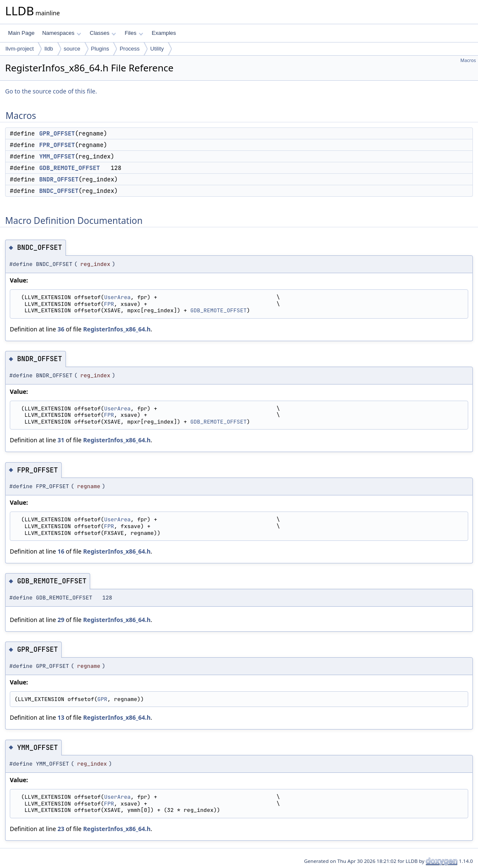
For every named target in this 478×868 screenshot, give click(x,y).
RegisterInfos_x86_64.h (117, 329)
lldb (48, 49)
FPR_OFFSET (57, 145)
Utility (157, 49)
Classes (103, 33)
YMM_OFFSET (57, 156)
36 (61, 329)
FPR (109, 304)
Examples (164, 33)
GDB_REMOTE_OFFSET (70, 168)
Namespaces (61, 33)
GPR (102, 699)
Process (129, 49)
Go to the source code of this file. (51, 91)
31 (61, 440)
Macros (468, 60)
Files (134, 33)
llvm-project (20, 49)
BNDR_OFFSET (59, 179)
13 (61, 717)
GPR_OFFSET (57, 133)
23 (61, 829)
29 (61, 620)
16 (61, 551)
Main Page (21, 33)
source (72, 49)
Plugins (100, 49)
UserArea (117, 297)
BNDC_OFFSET (59, 191)
